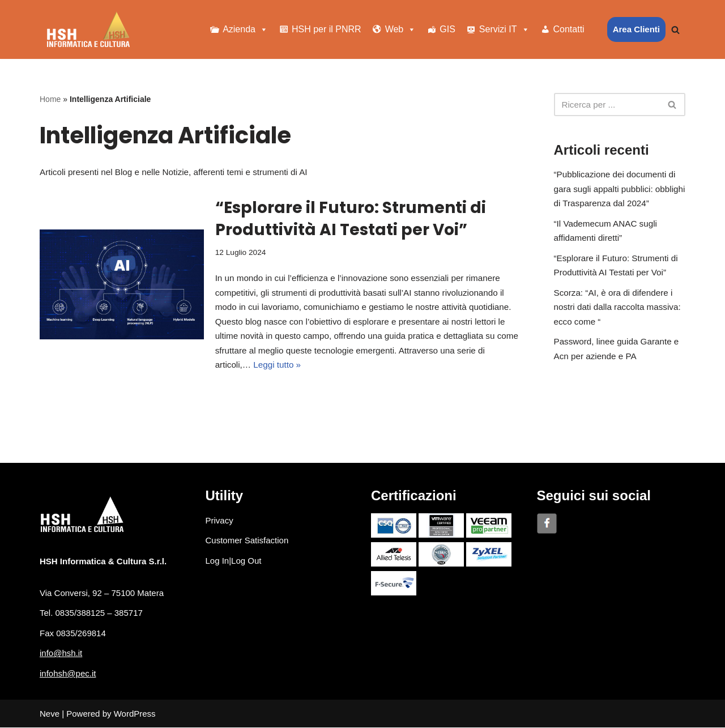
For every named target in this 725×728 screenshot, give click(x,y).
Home (50, 99)
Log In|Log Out (234, 561)
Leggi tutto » (276, 365)
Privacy (219, 520)
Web (401, 29)
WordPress (135, 714)
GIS (447, 29)
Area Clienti (636, 29)
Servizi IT (504, 29)
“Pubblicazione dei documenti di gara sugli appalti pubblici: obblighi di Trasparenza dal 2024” (619, 189)
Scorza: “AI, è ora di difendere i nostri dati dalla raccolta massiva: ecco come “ (617, 307)
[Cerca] (675, 30)
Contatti (569, 29)
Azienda (245, 29)
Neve (50, 714)
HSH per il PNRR (327, 29)
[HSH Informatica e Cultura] (88, 29)
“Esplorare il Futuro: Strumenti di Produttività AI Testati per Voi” (351, 219)
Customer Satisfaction (247, 541)
